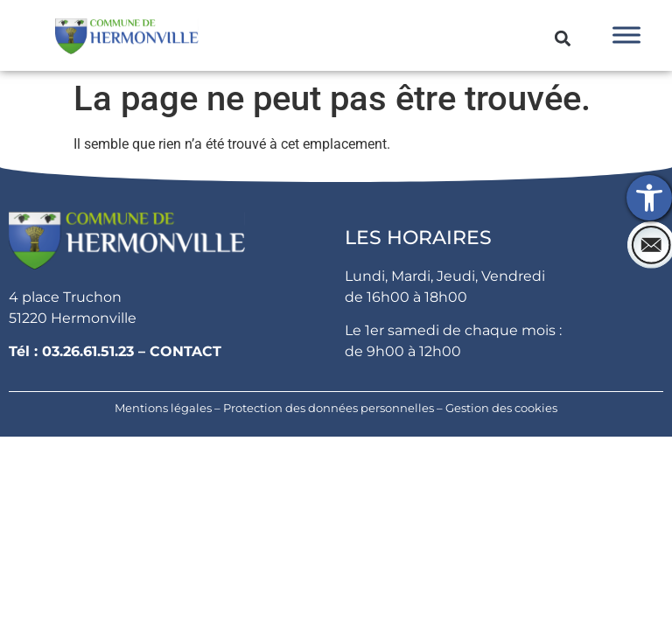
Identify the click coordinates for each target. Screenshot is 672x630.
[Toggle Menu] (626, 35)
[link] (649, 198)
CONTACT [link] (185, 351)
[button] (563, 38)
